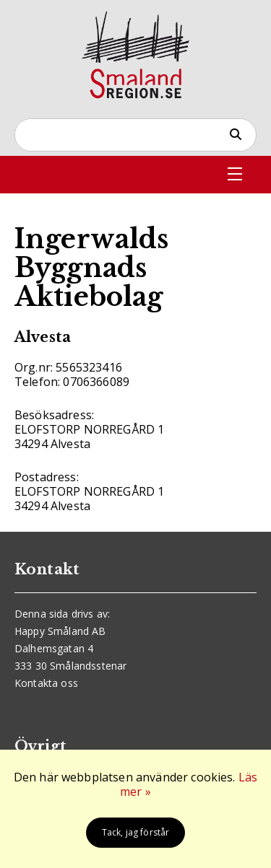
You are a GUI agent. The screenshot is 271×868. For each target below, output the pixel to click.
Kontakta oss (46, 683)
